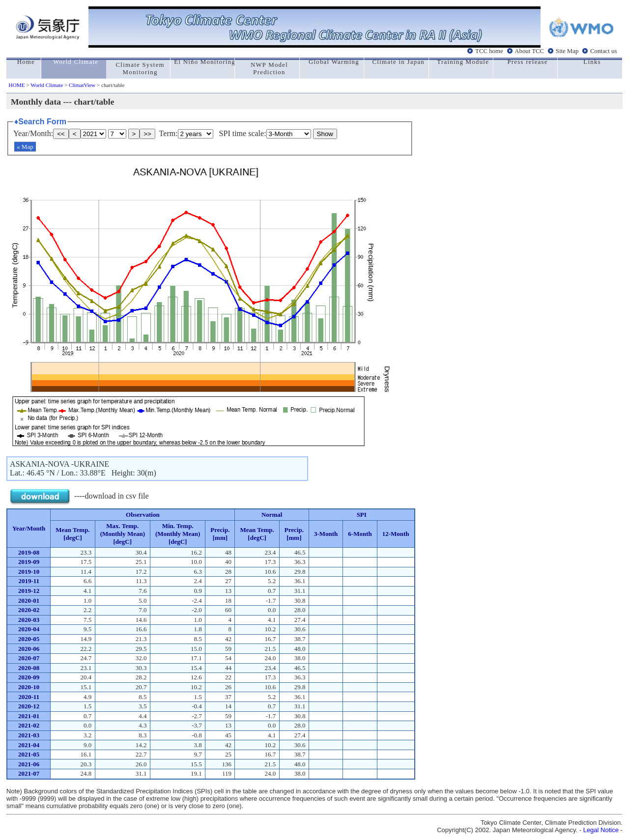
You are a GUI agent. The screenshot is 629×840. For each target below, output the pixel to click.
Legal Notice (601, 830)
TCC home (489, 51)
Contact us (603, 51)
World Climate (47, 85)
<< (61, 134)
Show (325, 134)
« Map (25, 147)
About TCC (529, 51)
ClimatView (82, 85)
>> (147, 134)
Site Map (567, 51)
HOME (17, 85)
